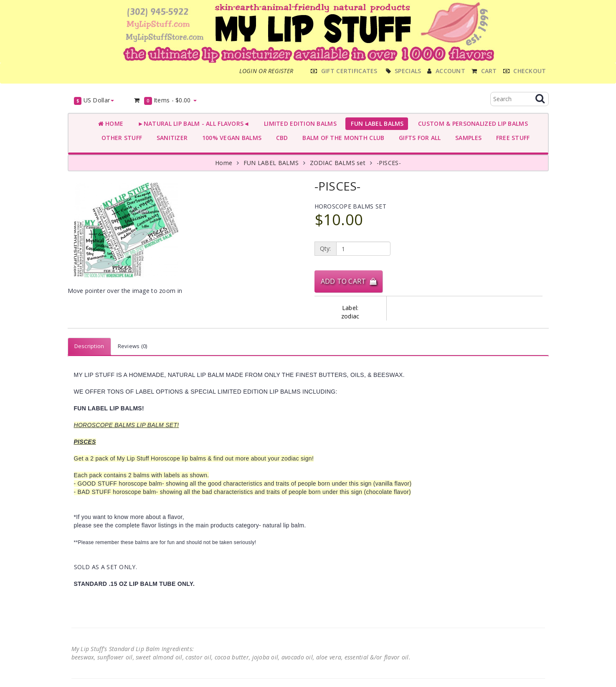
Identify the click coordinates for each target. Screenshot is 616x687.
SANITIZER (170, 138)
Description (89, 346)
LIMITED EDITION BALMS (298, 123)
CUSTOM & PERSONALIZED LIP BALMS (471, 123)
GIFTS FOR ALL (418, 138)
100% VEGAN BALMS (230, 138)
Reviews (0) (133, 346)
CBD (280, 138)
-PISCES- (389, 163)
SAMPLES (467, 138)
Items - (165, 101)
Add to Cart (349, 281)
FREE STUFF (511, 138)
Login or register (266, 71)
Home (111, 123)
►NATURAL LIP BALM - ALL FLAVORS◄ (192, 123)
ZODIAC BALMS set (338, 163)
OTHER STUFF (120, 138)
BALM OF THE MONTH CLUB (342, 138)
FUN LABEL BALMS (376, 123)
